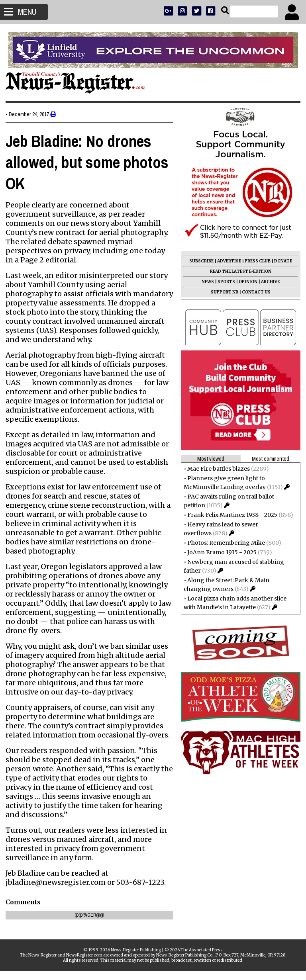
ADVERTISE (227, 261)
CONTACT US (254, 292)
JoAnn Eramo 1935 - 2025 (220, 552)
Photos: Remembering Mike (224, 543)
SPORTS (224, 282)
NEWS (205, 282)
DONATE (281, 261)
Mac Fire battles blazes (216, 469)
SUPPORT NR (222, 292)
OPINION (246, 282)
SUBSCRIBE (199, 261)
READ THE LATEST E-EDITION (238, 271)
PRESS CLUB (255, 261)
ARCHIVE (268, 282)
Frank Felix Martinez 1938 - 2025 (230, 515)
